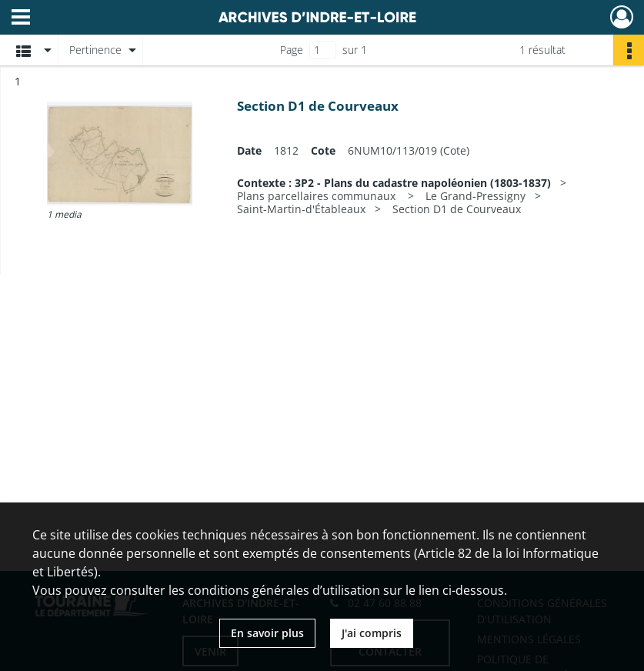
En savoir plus (267, 633)
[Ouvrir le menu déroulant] (21, 18)
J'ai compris (372, 633)
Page (292, 50)
